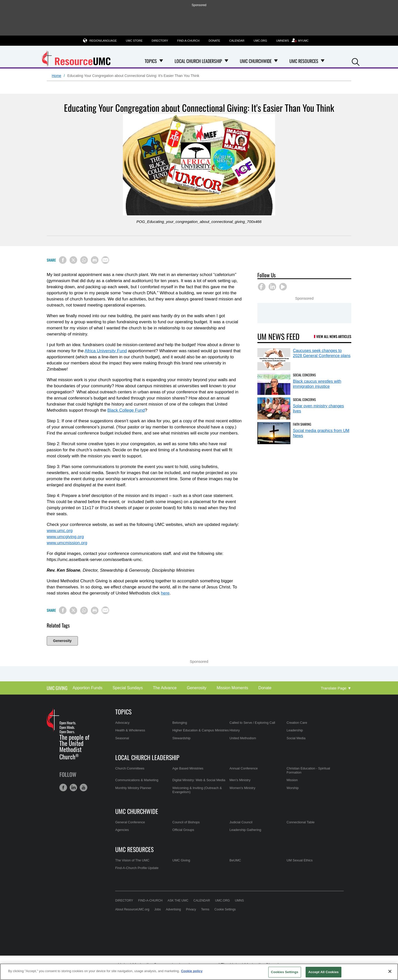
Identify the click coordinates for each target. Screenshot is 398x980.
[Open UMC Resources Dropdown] (323, 61)
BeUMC (235, 860)
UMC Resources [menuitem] (304, 61)
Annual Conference (244, 768)
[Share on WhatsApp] (84, 260)
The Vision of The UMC (132, 860)
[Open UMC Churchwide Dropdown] (276, 61)
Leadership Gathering (245, 830)
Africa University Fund (106, 351)
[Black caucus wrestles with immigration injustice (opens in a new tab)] (274, 384)
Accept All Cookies (324, 972)
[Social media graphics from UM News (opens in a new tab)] (274, 433)
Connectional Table (301, 822)
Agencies (122, 830)
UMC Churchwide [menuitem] (256, 61)
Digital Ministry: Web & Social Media (199, 780)
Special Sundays (128, 688)
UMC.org (260, 41)
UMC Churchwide (137, 811)
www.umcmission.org (67, 543)
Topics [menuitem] (151, 61)
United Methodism (243, 738)
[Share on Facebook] (63, 260)
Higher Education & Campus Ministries (201, 730)
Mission (292, 780)
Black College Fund (126, 410)
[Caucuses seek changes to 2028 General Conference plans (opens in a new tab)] (274, 359)
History (235, 730)
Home (56, 76)
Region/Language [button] (103, 41)
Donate (214, 41)
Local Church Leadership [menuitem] (198, 61)
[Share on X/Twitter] (73, 260)
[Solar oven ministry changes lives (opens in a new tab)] (274, 408)
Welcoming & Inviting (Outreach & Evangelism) (197, 790)
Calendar (237, 41)
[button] (356, 61)
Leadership (295, 730)
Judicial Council (241, 822)
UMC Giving (57, 688)
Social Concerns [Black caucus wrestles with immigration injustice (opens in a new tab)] (304, 375)
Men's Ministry (240, 780)
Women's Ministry (242, 788)
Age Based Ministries (188, 768)
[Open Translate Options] (336, 688)
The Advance (165, 688)
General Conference (130, 822)
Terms (205, 909)
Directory (160, 41)
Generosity (62, 641)
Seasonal (122, 738)
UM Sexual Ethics (300, 860)
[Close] (390, 971)
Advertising (173, 909)
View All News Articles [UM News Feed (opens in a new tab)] (334, 336)
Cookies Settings (285, 972)
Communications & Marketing (137, 780)
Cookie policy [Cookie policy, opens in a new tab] (192, 971)
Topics (123, 712)
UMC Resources (134, 849)
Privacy (191, 909)
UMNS (239, 901)
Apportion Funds (87, 688)
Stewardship (181, 738)
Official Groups (183, 830)
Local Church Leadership (147, 757)
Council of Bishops (186, 822)
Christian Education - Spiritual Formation (308, 770)
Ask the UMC (178, 901)
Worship (293, 788)
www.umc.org (60, 531)
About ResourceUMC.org (132, 909)
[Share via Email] (105, 260)
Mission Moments (232, 688)
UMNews (283, 41)
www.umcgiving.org (65, 537)
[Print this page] (95, 260)
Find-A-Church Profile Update (137, 868)
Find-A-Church (188, 41)
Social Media (296, 738)
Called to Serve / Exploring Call (252, 723)
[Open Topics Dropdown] (161, 61)
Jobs (157, 909)
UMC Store (134, 41)
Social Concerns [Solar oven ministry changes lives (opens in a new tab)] (304, 399)
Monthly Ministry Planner (133, 788)
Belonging (180, 723)
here (165, 593)
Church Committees (130, 768)
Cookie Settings (225, 909)
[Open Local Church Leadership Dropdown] (226, 61)
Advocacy (122, 723)
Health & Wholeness (130, 730)
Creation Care (297, 723)
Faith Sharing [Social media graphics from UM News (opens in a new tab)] (302, 424)
